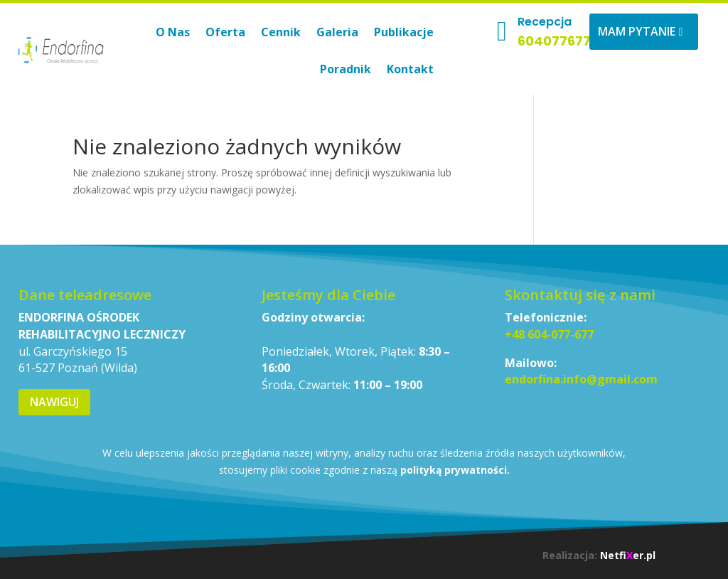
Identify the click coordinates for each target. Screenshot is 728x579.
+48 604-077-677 (549, 334)
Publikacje (404, 32)
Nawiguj (54, 402)
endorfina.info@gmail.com (581, 379)
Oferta (225, 32)
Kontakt (410, 69)
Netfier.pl (628, 555)
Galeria (337, 32)
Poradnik (346, 69)
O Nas (173, 32)
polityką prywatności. (455, 470)
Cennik (281, 32)
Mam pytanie (637, 31)
